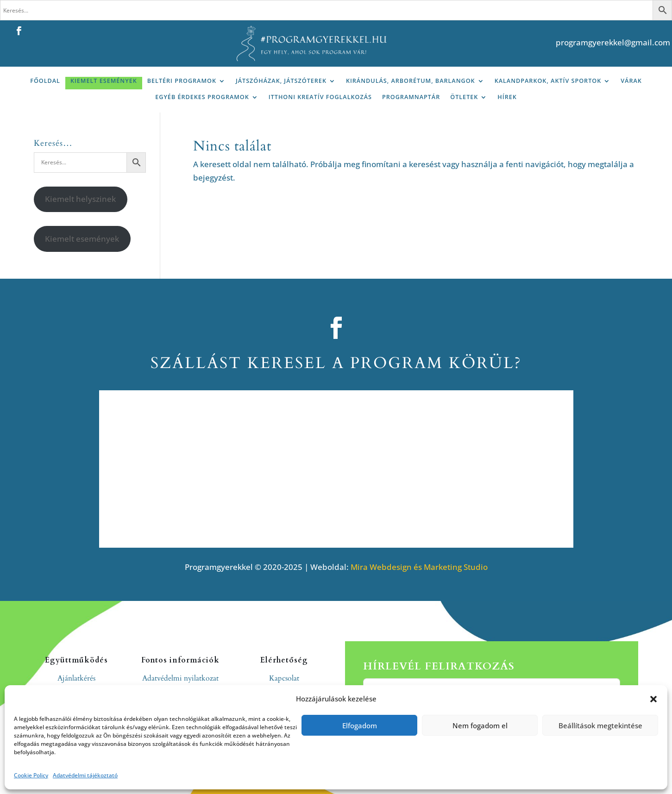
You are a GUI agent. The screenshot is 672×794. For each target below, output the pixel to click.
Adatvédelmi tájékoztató (85, 775)
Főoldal (45, 81)
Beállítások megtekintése (600, 725)
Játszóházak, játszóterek (281, 81)
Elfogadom (360, 725)
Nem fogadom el (480, 725)
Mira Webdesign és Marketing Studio (419, 567)
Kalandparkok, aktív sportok (548, 81)
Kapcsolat (284, 678)
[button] (653, 699)
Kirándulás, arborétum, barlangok (411, 81)
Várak (631, 81)
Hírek (507, 97)
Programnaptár (411, 97)
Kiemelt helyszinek (80, 199)
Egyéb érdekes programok (202, 97)
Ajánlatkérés (76, 678)
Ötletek (464, 97)
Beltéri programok (182, 81)
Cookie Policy (31, 775)
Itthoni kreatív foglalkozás (320, 97)
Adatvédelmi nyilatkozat (180, 678)
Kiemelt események (104, 81)
